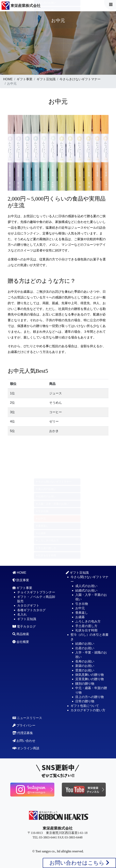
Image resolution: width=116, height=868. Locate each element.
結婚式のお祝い (46, 10)
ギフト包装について (85, 706)
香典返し (43, 40)
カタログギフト (28, 606)
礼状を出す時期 (46, 69)
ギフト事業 (25, 79)
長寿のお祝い (85, 661)
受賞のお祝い (85, 670)
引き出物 (43, 25)
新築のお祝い (85, 666)
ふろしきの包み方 (48, 54)
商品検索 (21, 634)
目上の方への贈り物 (90, 697)
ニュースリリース (27, 718)
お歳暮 (41, 47)
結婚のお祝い (85, 644)
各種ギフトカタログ (31, 610)
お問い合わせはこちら (79, 863)
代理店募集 (23, 733)
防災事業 (21, 580)
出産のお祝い (85, 648)
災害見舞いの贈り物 (90, 679)
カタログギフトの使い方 (88, 710)
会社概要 (21, 642)
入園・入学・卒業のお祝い (53, 17)
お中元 (41, 32)
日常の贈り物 (85, 701)
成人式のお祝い (46, 489)
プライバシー (24, 725)
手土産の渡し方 (46, 62)
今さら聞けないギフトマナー (54, 482)
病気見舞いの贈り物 (90, 675)
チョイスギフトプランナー (36, 592)
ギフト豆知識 (46, 79)
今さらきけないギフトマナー (80, 79)
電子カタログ (24, 627)
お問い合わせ (24, 741)
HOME (8, 79)
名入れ (22, 614)
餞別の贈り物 (85, 684)
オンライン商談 (26, 748)
